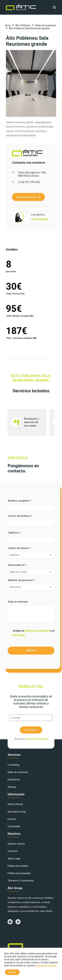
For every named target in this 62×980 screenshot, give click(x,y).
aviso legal (19, 635)
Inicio (8, 25)
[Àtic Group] (21, 7)
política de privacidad (37, 631)
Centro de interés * (31, 552)
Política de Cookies (46, 965)
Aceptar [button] (12, 972)
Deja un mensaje (31, 611)
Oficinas (12, 787)
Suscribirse (31, 730)
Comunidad (14, 826)
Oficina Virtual (15, 804)
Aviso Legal (14, 859)
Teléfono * (31, 537)
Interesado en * (31, 569)
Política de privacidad (19, 873)
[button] (54, 7)
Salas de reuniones (46, 25)
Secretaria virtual (17, 812)
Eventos (12, 819)
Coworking (13, 765)
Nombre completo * (31, 505)
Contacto (13, 851)
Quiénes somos (16, 844)
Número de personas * (31, 584)
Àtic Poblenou (23, 25)
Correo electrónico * (31, 520)
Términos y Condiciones (21, 881)
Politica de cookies (18, 866)
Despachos (14, 779)
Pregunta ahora (28, 197)
